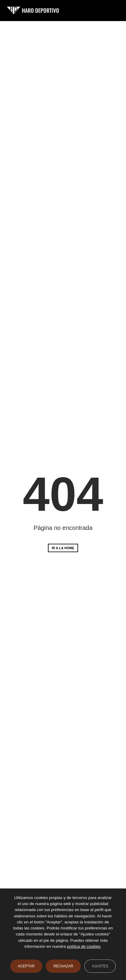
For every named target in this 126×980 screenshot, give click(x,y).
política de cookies (84, 946)
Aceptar (26, 966)
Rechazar (63, 966)
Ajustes (100, 966)
